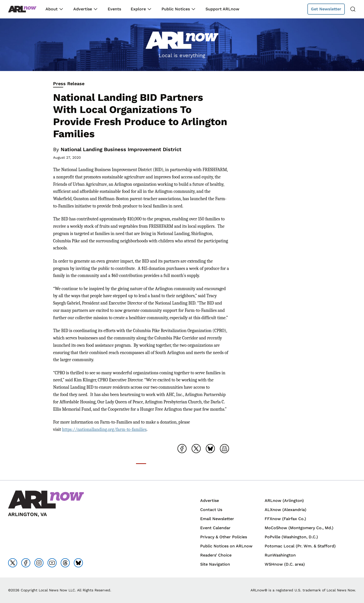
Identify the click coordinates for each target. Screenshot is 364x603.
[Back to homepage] (22, 9)
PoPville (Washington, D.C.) (291, 537)
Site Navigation (215, 564)
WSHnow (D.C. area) (285, 564)
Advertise (83, 9)
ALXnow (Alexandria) (286, 510)
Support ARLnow (222, 9)
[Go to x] (13, 563)
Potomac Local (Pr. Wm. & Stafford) (300, 546)
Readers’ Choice (216, 555)
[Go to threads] (65, 563)
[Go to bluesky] (78, 563)
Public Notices (176, 9)
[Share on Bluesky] (210, 449)
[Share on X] (196, 449)
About (52, 9)
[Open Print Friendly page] (224, 449)
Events (114, 9)
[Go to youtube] (52, 563)
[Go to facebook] (26, 563)
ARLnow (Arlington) (284, 501)
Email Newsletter (217, 519)
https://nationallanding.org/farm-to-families (104, 430)
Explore (138, 9)
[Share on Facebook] (182, 449)
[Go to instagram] (39, 563)
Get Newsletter (326, 9)
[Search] (353, 9)
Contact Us (211, 510)
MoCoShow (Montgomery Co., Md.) (299, 528)
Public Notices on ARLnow (226, 546)
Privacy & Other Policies (224, 537)
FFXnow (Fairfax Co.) (285, 519)
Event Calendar (215, 528)
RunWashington (280, 555)
